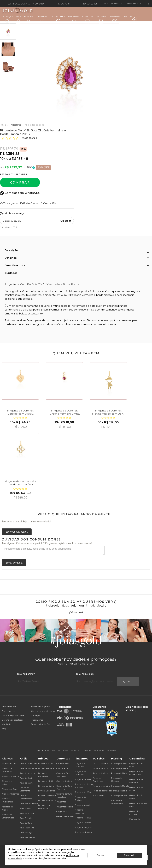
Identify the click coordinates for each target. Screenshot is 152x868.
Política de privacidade (13, 715)
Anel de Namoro (27, 773)
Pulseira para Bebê (101, 764)
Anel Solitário (26, 818)
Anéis (18, 20)
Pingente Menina (83, 818)
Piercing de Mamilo (120, 786)
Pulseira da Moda (101, 768)
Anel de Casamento (29, 803)
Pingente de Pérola (83, 792)
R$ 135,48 (20, 159)
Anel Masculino (27, 828)
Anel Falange (26, 833)
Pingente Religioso (83, 827)
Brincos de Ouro (46, 764)
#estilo (102, 606)
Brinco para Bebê (46, 768)
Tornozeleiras (99, 796)
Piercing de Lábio (119, 791)
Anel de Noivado (27, 813)
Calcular (66, 221)
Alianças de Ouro (9, 789)
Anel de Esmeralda (28, 764)
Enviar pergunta (14, 563)
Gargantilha (62, 812)
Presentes (115, 19)
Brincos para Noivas (47, 796)
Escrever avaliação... (17, 532)
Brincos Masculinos (47, 800)
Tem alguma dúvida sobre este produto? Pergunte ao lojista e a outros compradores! (47, 543)
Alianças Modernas (10, 794)
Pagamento (37, 720)
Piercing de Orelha (120, 768)
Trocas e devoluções (41, 724)
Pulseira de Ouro (100, 773)
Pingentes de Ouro (83, 832)
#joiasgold (53, 606)
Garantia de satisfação (13, 720)
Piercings (101, 20)
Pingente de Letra (83, 779)
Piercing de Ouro (119, 764)
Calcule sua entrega (12, 214)
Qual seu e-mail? (85, 674)
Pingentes (74, 19)
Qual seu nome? (26, 674)
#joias (65, 606)
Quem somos (8, 711)
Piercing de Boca (119, 796)
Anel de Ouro (26, 823)
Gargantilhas (58, 19)
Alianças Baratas (9, 764)
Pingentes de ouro (65, 807)
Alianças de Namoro (11, 776)
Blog (4, 729)
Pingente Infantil (83, 805)
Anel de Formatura (28, 768)
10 (3, 159)
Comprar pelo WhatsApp (22, 193)
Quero (128, 682)
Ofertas (130, 19)
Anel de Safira (26, 783)
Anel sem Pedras (28, 837)
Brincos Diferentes (47, 791)
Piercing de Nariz (119, 773)
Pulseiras (88, 20)
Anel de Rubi (26, 778)
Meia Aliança (26, 808)
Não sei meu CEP (8, 227)
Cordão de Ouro (63, 768)
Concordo (130, 855)
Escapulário (135, 819)
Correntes (42, 19)
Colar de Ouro (62, 764)
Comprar (20, 183)
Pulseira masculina (102, 786)
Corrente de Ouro (64, 781)
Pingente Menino (83, 823)
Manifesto (7, 724)
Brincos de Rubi (46, 781)
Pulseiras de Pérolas (102, 791)
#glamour (77, 606)
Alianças (8, 20)
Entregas (36, 715)
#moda (91, 606)
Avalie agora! (29, 138)
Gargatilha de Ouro (65, 816)
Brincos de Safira (46, 786)
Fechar (100, 855)
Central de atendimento (43, 711)
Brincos (29, 20)
